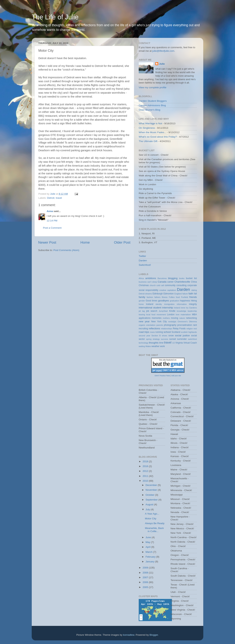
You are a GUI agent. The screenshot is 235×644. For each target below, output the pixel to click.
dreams (148, 294)
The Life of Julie (55, 17)
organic (142, 325)
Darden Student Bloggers (153, 101)
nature (182, 318)
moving (175, 318)
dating (194, 290)
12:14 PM (52, 221)
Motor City (151, 519)
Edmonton (169, 294)
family (142, 297)
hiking (194, 301)
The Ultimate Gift (148, 141)
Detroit (51, 198)
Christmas (144, 285)
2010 (146, 481)
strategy (156, 339)
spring (149, 339)
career (170, 282)
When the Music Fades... (152, 132)
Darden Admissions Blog (152, 105)
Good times (152, 301)
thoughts (154, 343)
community (170, 285)
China (194, 282)
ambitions (151, 278)
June (149, 537)
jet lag (142, 311)
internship (168, 308)
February (151, 557)
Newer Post (47, 242)
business (143, 282)
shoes (165, 336)
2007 (146, 577)
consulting (181, 285)
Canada (162, 282)
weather (155, 346)
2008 (146, 573)
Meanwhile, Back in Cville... (154, 530)
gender (142, 301)
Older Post (122, 242)
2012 (146, 471)
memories (157, 318)
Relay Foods (179, 329)
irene (183, 308)
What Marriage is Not (150, 123)
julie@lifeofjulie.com (163, 51)
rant (195, 325)
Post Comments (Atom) (66, 250)
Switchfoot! (145, 265)
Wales (148, 346)
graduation (174, 301)
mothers (166, 318)
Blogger (154, 635)
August (150, 504)
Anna (50, 211)
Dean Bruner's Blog (150, 110)
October (150, 495)
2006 (146, 582)
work (163, 346)
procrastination (185, 325)
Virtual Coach (190, 343)
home (141, 304)
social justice (182, 335)
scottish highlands (189, 332)
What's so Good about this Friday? (158, 137)
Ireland (177, 308)
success (164, 339)
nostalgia (172, 322)
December (152, 485)
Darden (143, 260)
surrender (182, 339)
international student (150, 308)
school (167, 332)
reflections (154, 328)
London (171, 315)
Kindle (172, 311)
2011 (146, 476)
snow (171, 336)
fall (195, 294)
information (182, 304)
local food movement (156, 315)
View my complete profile (153, 87)
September (152, 500)
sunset (173, 339)
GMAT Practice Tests (162, 376)
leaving (142, 315)
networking (191, 318)
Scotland (176, 332)
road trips (144, 332)
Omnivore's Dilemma (187, 322)
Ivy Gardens (191, 308)
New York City (159, 322)
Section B (156, 336)
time (161, 343)
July (148, 509)
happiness (185, 301)
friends (193, 297)
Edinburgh (158, 294)
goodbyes (164, 301)
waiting (142, 346)
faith (191, 294)
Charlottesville (182, 282)
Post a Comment (52, 228)
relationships (166, 329)
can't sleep (152, 282)
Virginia (179, 343)
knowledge (182, 311)
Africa (141, 278)
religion (190, 329)
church (153, 285)
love (178, 315)
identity (159, 304)
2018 (146, 461)
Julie (162, 64)
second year (144, 336)
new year (144, 321)
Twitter (142, 256)
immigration (169, 304)
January (150, 562)
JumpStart (163, 311)
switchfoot (192, 339)
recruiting (143, 329)
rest (195, 329)
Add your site (176, 376)
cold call (160, 285)
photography (170, 325)
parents (160, 325)
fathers (157, 297)
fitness (165, 297)
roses (152, 332)
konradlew (129, 635)
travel (59, 198)
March (149, 552)
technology (144, 343)
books (182, 278)
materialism (186, 315)
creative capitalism (168, 290)
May (148, 542)
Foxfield (185, 297)
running (159, 332)
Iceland (150, 304)
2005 (146, 587)
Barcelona (162, 278)
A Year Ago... (152, 514)
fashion (150, 297)
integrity (193, 304)
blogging (173, 278)
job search (152, 311)
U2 (174, 343)
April (148, 547)
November (152, 490)
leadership (192, 311)
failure (185, 294)
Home (85, 242)
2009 (146, 568)
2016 (146, 466)
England (178, 294)
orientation (151, 325)
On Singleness (147, 128)
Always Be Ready (155, 523)
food (178, 297)
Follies (172, 297)
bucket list (191, 278)
